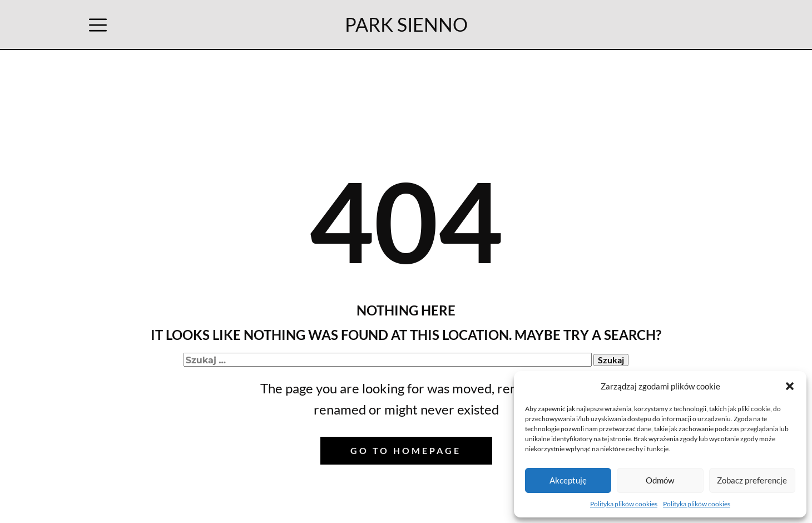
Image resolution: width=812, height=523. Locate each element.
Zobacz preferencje (752, 480)
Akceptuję (568, 480)
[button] (790, 386)
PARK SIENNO (406, 24)
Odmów (660, 480)
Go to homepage (406, 450)
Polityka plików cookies (624, 504)
